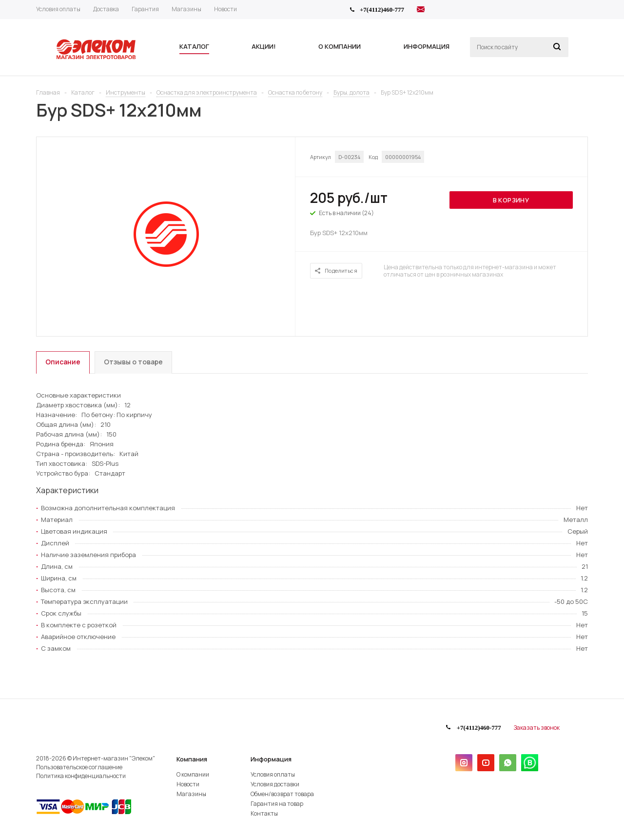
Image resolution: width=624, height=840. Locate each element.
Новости (188, 784)
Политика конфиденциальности (81, 776)
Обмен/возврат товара (282, 794)
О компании (193, 774)
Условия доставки (275, 784)
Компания (192, 759)
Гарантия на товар (277, 804)
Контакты (264, 813)
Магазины (191, 794)
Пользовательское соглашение (79, 767)
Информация (271, 759)
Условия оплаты (273, 774)
